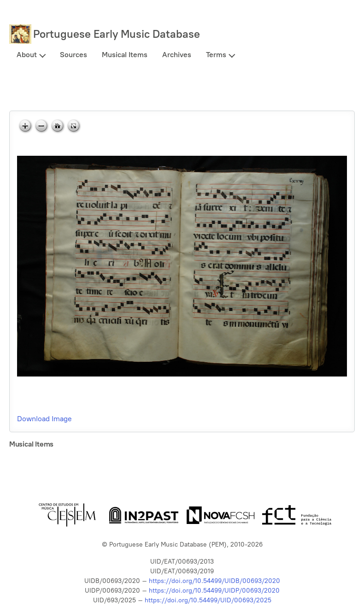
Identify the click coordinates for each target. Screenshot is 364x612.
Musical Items (125, 55)
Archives (177, 55)
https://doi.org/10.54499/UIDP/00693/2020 (214, 591)
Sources (73, 55)
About (27, 55)
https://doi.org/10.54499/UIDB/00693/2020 (214, 581)
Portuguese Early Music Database (117, 34)
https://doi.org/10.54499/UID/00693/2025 (208, 600)
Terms (216, 55)
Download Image (44, 419)
